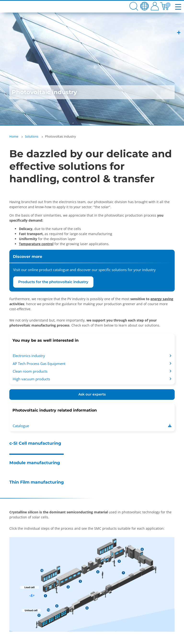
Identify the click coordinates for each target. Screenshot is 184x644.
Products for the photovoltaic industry (53, 282)
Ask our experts (92, 394)
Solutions (32, 136)
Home (14, 136)
